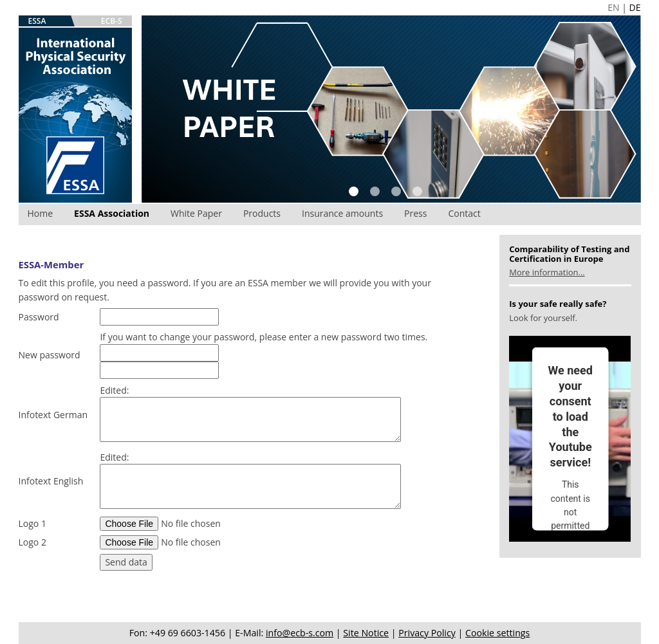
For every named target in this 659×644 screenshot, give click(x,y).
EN (613, 7)
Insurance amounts (342, 213)
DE (635, 7)
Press (415, 213)
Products (262, 213)
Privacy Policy (427, 633)
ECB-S (112, 21)
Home (41, 213)
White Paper (196, 213)
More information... (547, 272)
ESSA (37, 21)
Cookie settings (497, 633)
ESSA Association (112, 213)
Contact (464, 213)
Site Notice (366, 633)
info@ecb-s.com (300, 633)
